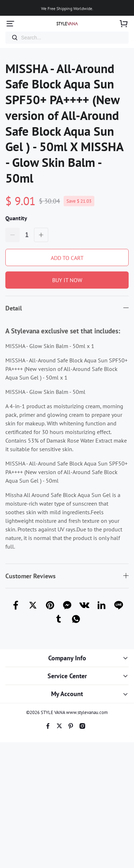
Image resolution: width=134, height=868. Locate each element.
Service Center (67, 676)
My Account (67, 694)
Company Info (67, 658)
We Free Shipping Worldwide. (67, 8)
